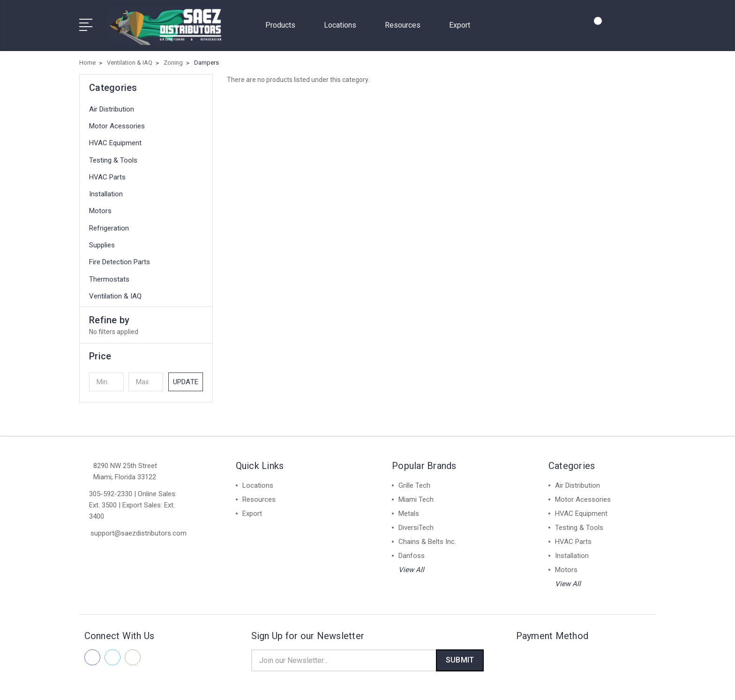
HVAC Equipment (115, 141)
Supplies (102, 242)
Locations (344, 24)
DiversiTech (416, 525)
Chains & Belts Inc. (427, 539)
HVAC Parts (107, 174)
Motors (100, 209)
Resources (407, 24)
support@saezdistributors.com (139, 530)
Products (284, 24)
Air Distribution (112, 106)
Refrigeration (109, 225)
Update (186, 379)
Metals (409, 511)
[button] (146, 353)
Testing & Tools (113, 157)
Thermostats (109, 276)
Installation (106, 191)
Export (460, 24)
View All (411, 567)
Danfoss (412, 553)
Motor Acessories (117, 123)
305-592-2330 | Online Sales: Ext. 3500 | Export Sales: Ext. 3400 (133, 502)
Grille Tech (414, 483)
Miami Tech (416, 497)
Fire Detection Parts (120, 260)
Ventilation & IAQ (115, 293)
